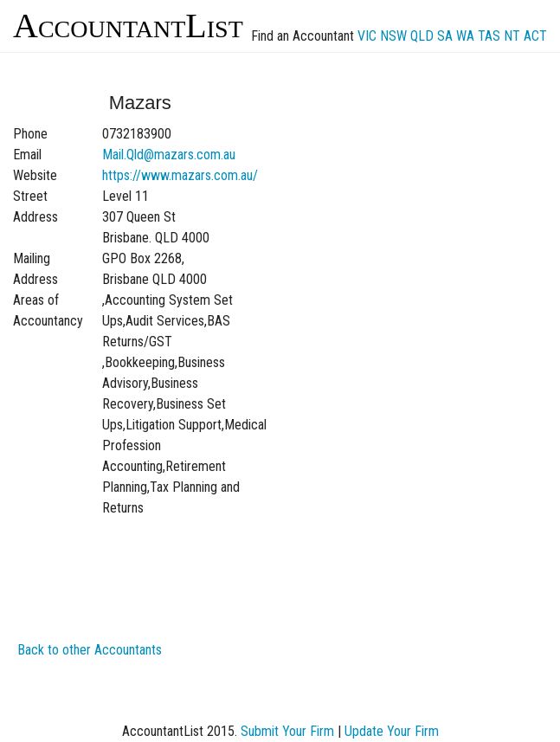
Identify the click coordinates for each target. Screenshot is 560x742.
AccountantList (128, 26)
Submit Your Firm (287, 731)
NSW (393, 36)
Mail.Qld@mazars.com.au (169, 155)
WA (465, 36)
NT (512, 36)
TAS (489, 36)
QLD (422, 36)
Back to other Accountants (90, 650)
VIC (367, 36)
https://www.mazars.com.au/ (180, 175)
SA (445, 36)
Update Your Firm (392, 731)
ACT (535, 36)
